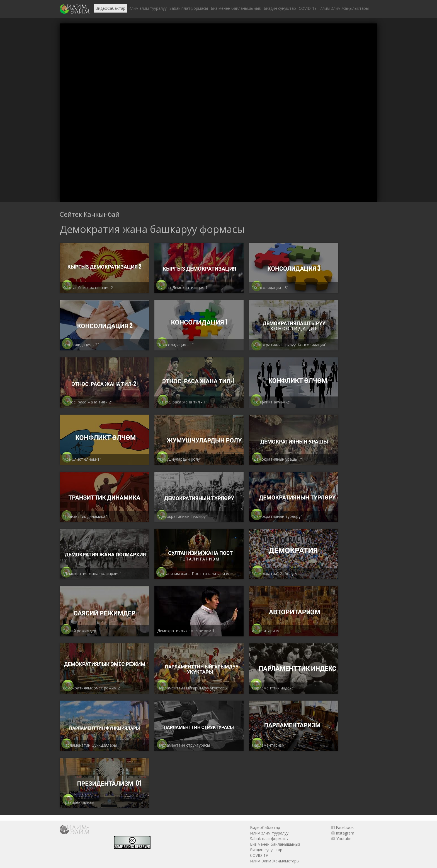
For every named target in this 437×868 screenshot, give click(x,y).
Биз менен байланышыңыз (236, 8)
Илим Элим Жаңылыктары (344, 8)
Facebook (343, 827)
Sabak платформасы (189, 8)
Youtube (341, 839)
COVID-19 (308, 8)
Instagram (343, 833)
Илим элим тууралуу (147, 8)
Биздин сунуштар (280, 8)
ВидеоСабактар (110, 8)
